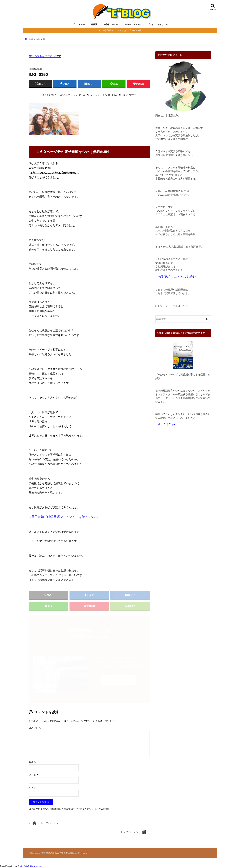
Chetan (21, 866)
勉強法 (94, 25)
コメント (35, 728)
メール (34, 775)
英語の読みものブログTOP (45, 56)
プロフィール (78, 25)
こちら (184, 306)
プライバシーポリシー (157, 25)
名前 (32, 762)
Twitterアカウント (133, 25)
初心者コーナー (111, 25)
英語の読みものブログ (57, 853)
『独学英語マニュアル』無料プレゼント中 (121, 30)
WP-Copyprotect (34, 866)
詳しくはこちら (167, 424)
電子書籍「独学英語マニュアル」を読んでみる (65, 517)
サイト (32, 788)
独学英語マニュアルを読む (177, 277)
